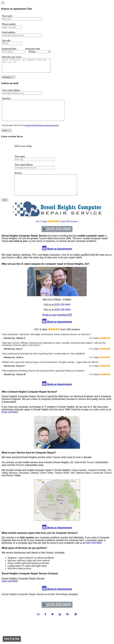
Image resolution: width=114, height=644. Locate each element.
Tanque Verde (62, 484)
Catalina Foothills (97, 481)
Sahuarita (24, 484)
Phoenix (20, 476)
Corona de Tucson (102, 484)
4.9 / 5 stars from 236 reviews (57, 232)
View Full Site (12, 639)
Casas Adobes (79, 481)
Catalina (34, 484)
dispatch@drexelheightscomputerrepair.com (42, 132)
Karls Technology (59, 605)
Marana (13, 484)
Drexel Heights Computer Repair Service (23, 605)
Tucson (91, 473)
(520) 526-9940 (62, 315)
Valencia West (83, 484)
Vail (73, 484)
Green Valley (47, 484)
